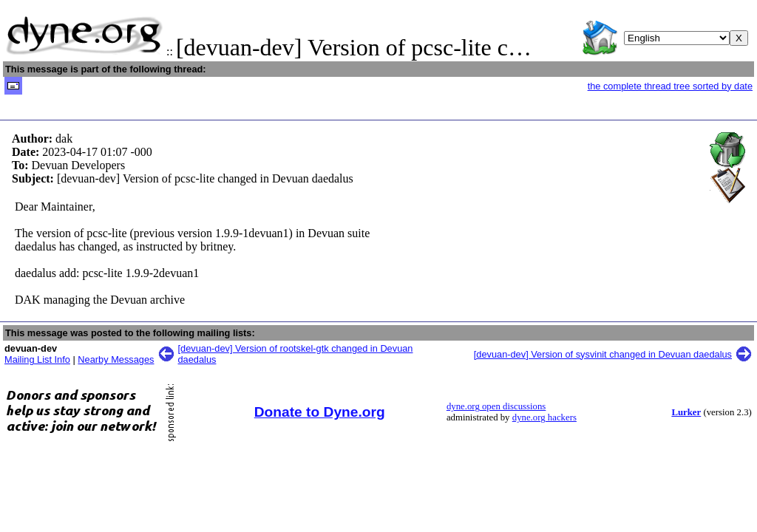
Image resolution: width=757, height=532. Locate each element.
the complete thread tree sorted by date (670, 86)
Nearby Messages (116, 359)
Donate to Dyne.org (320, 412)
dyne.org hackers (544, 417)
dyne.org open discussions (496, 406)
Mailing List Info (37, 359)
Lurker (686, 412)
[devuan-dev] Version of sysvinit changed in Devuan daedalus (603, 354)
